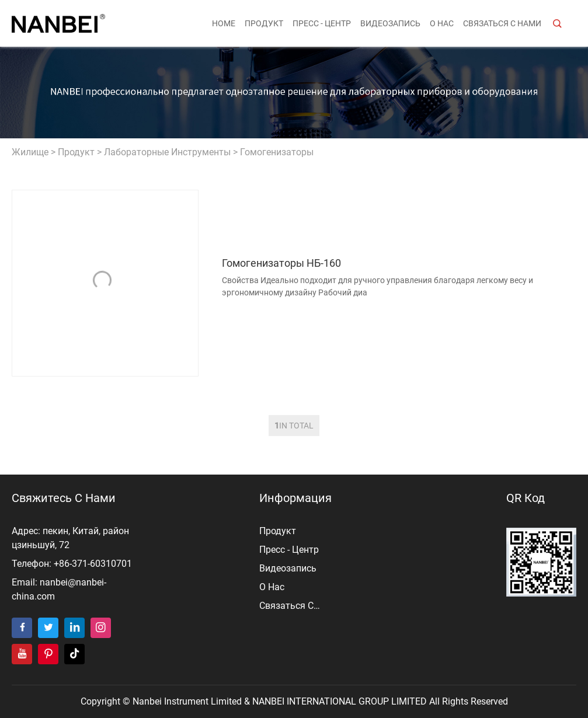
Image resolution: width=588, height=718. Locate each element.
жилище (30, 152)
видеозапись (390, 23)
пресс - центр (322, 23)
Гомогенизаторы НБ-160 (281, 263)
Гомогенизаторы (277, 152)
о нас (442, 23)
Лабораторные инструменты (167, 152)
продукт (264, 23)
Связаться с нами (502, 23)
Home (224, 23)
